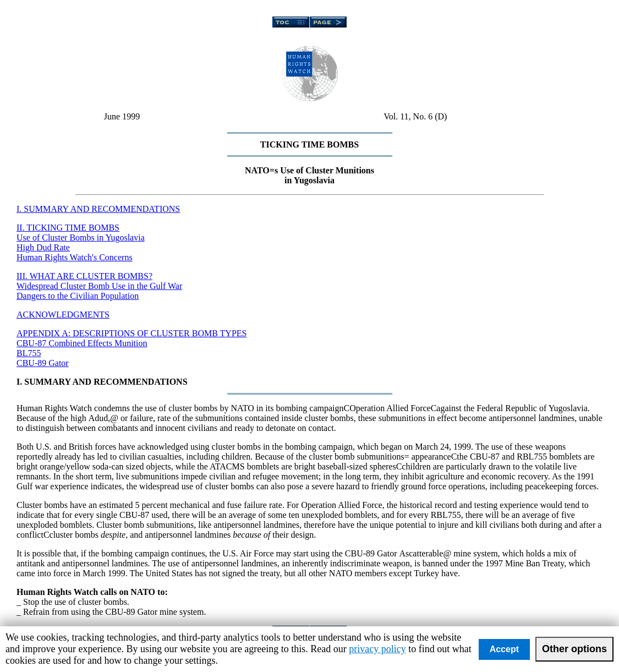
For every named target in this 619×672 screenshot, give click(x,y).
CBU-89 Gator (43, 363)
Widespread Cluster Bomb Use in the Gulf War (99, 286)
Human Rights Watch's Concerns (75, 257)
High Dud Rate (43, 247)
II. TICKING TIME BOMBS (68, 228)
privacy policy (377, 649)
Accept (504, 649)
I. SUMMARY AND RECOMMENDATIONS (98, 209)
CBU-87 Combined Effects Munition (82, 343)
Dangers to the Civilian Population (78, 296)
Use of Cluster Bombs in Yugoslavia (81, 237)
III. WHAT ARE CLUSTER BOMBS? (84, 276)
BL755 (29, 353)
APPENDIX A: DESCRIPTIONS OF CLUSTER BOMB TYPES (132, 333)
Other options (574, 649)
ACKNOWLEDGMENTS (63, 315)
